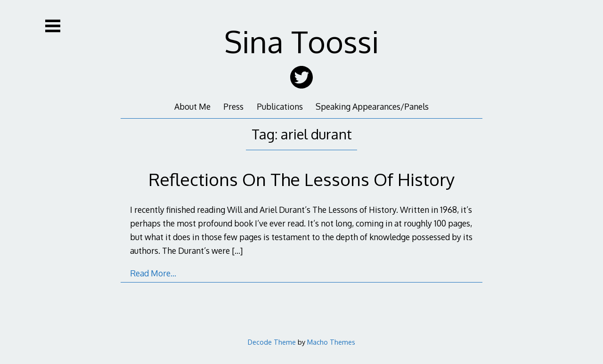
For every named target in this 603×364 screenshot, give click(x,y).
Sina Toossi (302, 41)
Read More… (153, 273)
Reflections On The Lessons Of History (301, 179)
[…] (237, 251)
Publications (280, 106)
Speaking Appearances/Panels (372, 106)
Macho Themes (331, 342)
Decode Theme (272, 342)
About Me (192, 106)
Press (233, 106)
